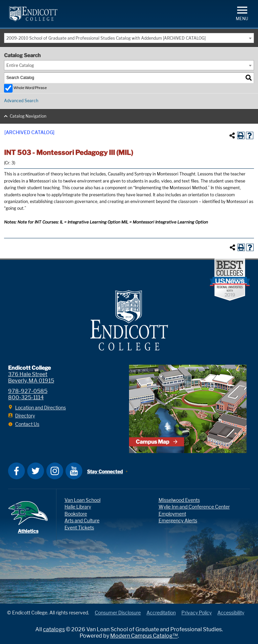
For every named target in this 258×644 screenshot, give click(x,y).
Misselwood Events (179, 500)
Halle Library (78, 507)
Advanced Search (21, 101)
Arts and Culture (82, 520)
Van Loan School (82, 500)
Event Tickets (79, 528)
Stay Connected (105, 471)
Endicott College (33, 14)
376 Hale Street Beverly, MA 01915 (31, 377)
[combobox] (129, 38)
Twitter (36, 471)
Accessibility (231, 613)
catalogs (54, 629)
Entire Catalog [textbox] (20, 65)
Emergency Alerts (178, 520)
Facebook (16, 471)
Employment (172, 514)
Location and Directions (40, 408)
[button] (242, 13)
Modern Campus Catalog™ (144, 636)
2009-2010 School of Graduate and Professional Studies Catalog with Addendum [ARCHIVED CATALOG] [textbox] (106, 38)
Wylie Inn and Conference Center (194, 507)
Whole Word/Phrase (30, 88)
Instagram (55, 471)
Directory (25, 416)
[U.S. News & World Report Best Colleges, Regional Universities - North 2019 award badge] (230, 280)
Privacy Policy (197, 613)
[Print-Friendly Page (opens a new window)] (241, 135)
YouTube (74, 471)
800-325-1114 (26, 397)
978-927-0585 (28, 391)
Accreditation (161, 613)
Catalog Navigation (28, 116)
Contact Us (27, 424)
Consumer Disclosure (118, 613)
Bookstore (76, 514)
